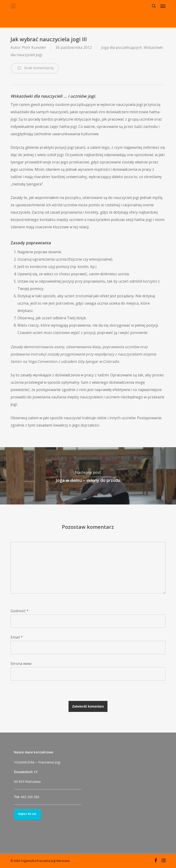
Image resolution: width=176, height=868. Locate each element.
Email (17, 637)
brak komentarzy (35, 68)
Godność (20, 611)
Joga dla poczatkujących (121, 47)
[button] (163, 6)
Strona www (21, 664)
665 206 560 (30, 797)
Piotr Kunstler (34, 47)
